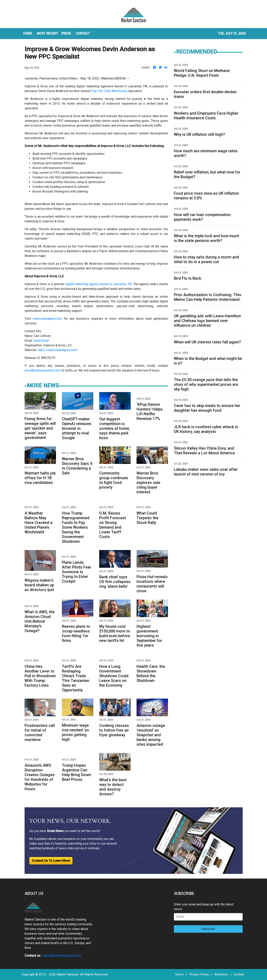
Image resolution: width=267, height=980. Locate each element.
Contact (239, 974)
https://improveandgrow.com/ (58, 350)
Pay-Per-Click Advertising (109, 91)
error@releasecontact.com (43, 370)
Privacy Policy (199, 974)
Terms (179, 974)
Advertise (221, 974)
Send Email (41, 341)
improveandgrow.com (47, 319)
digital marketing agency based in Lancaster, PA (98, 284)
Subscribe (208, 929)
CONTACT (83, 33)
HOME (28, 33)
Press (66, 33)
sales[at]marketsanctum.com (61, 956)
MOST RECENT (47, 33)
